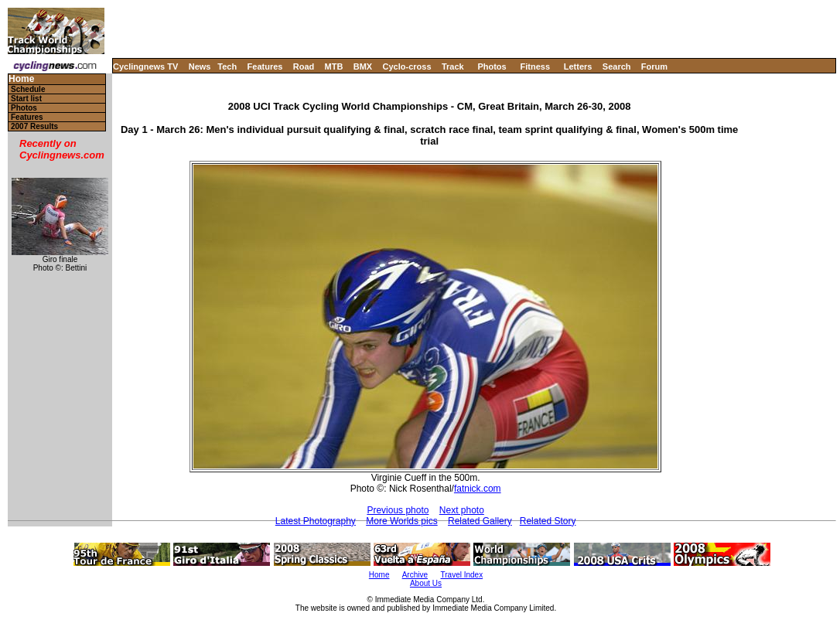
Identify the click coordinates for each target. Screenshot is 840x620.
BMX (363, 66)
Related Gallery (480, 521)
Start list (26, 99)
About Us (426, 583)
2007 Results (34, 126)
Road (304, 66)
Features (265, 66)
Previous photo (398, 510)
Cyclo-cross (407, 66)
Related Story (548, 521)
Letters (578, 66)
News (200, 66)
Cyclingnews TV (145, 66)
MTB (334, 66)
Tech (227, 66)
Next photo (462, 510)
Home (21, 79)
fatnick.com (478, 489)
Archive (415, 575)
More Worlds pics (401, 521)
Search (617, 66)
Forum (654, 66)
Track (453, 66)
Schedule (28, 89)
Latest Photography (316, 521)
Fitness (535, 66)
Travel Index (462, 575)
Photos (492, 66)
